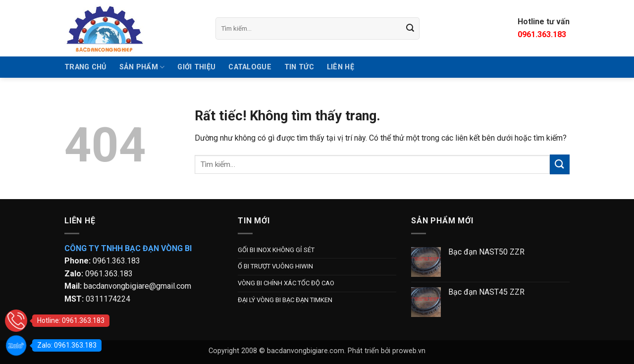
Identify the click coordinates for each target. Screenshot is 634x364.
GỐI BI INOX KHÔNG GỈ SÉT (276, 250)
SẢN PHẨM (142, 67)
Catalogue (250, 67)
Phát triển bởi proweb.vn (387, 351)
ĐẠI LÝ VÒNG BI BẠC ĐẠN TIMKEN (285, 300)
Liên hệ (341, 67)
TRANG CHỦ (85, 67)
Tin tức (299, 67)
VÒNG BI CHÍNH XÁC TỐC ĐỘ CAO (286, 283)
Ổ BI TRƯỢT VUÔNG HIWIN (275, 266)
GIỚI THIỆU (196, 67)
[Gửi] (411, 28)
